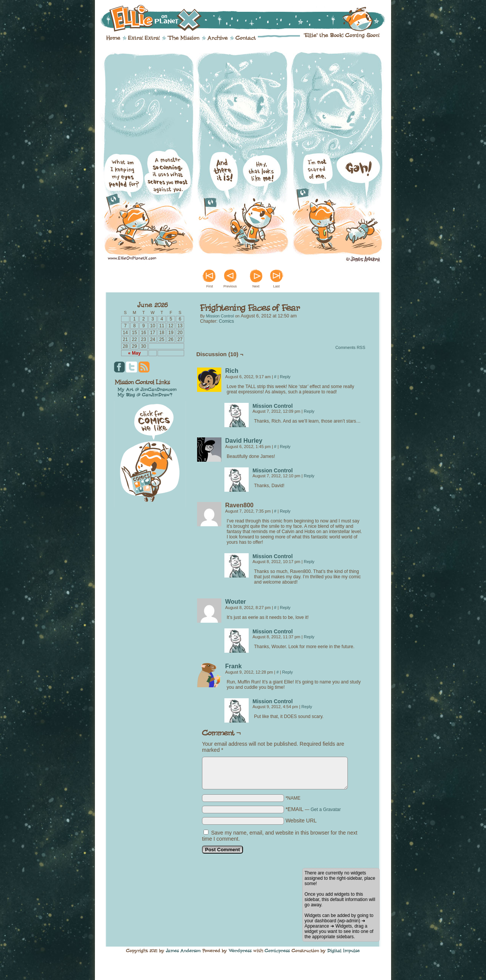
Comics (226, 321)
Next (256, 286)
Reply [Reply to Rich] (285, 377)
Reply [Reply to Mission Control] (309, 411)
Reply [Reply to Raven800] (285, 511)
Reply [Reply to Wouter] (285, 608)
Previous (230, 286)
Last (276, 286)
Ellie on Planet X (248, 18)
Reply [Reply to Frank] (287, 672)
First (210, 286)
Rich (232, 371)
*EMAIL (313, 809)
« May (134, 353)
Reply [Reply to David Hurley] (285, 447)
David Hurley (244, 441)
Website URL (301, 821)
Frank (234, 666)
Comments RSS (350, 347)
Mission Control (220, 316)
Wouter (236, 602)
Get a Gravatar (326, 810)
